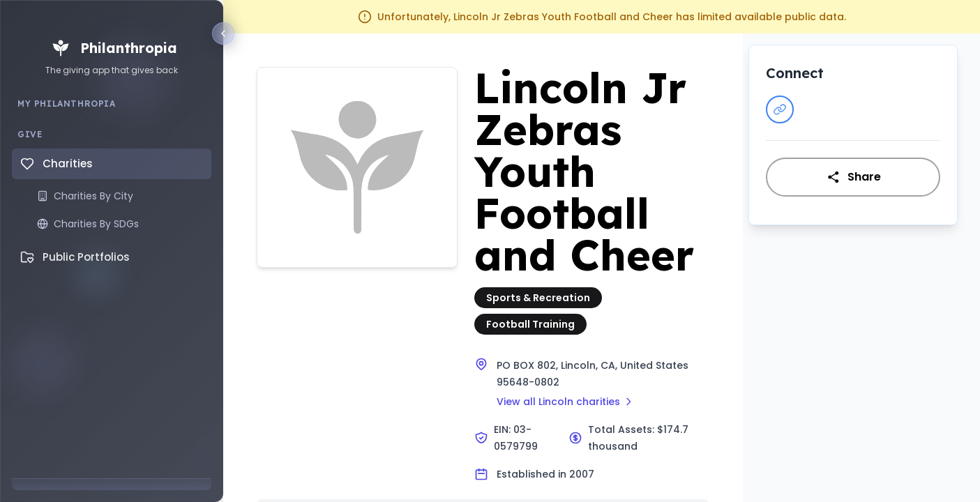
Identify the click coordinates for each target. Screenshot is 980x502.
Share (853, 177)
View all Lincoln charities (565, 402)
